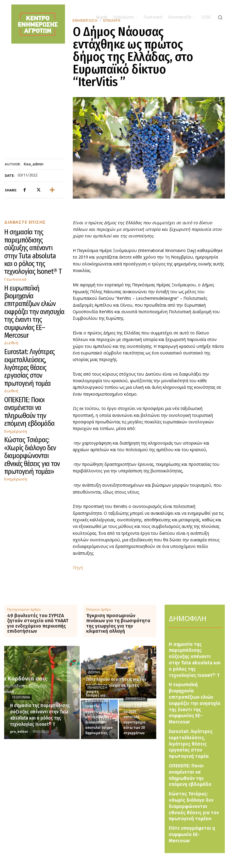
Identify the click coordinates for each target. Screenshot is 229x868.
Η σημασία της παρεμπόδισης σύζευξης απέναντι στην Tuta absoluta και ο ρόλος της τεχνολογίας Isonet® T (34, 238)
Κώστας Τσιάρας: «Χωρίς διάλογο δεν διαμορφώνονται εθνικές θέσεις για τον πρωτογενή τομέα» (33, 335)
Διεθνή (10, 280)
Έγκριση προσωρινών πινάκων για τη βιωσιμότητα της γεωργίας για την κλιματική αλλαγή (118, 623)
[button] (220, 17)
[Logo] (122, 847)
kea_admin (34, 164)
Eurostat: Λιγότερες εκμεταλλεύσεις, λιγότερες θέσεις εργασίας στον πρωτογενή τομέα (32, 293)
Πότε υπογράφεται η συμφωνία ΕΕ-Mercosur (190, 779)
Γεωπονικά (14, 251)
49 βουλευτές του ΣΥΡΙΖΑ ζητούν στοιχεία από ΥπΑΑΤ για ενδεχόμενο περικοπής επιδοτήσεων (38, 623)
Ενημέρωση (14, 323)
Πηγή (78, 567)
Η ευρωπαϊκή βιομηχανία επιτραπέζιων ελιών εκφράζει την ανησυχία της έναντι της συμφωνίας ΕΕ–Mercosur (32, 267)
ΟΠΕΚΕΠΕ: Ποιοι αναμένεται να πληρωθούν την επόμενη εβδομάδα (33, 314)
